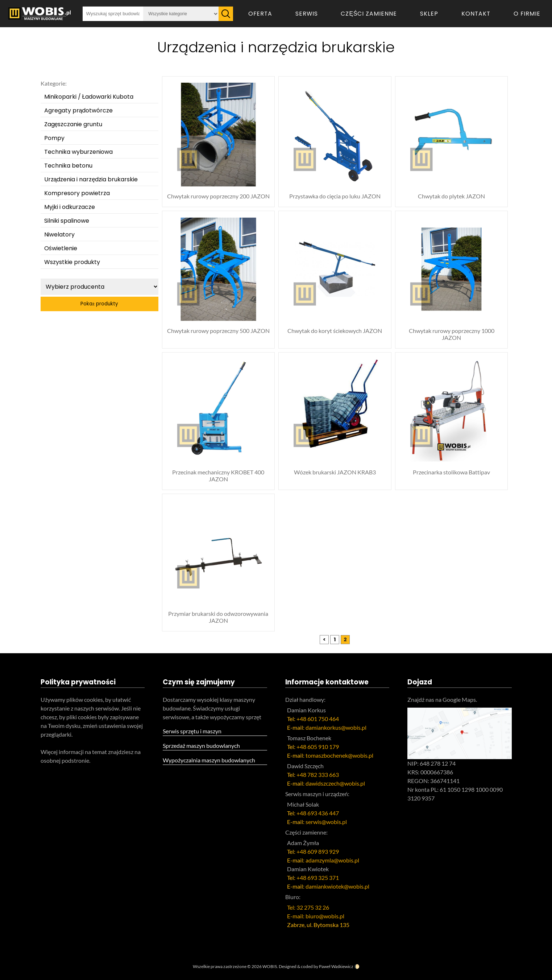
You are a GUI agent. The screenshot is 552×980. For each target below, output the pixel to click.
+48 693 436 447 (318, 813)
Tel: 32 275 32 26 (308, 907)
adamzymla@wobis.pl (332, 860)
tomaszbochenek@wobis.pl (339, 755)
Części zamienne (369, 14)
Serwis (307, 14)
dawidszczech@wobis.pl (335, 783)
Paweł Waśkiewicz (336, 966)
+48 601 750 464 (318, 719)
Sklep (429, 14)
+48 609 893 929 (318, 851)
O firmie (527, 14)
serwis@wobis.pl (326, 822)
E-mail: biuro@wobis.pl (316, 916)
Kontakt (476, 14)
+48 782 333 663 (318, 775)
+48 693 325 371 (318, 878)
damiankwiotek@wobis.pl (337, 886)
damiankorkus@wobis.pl (336, 727)
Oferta (260, 14)
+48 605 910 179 (318, 747)
